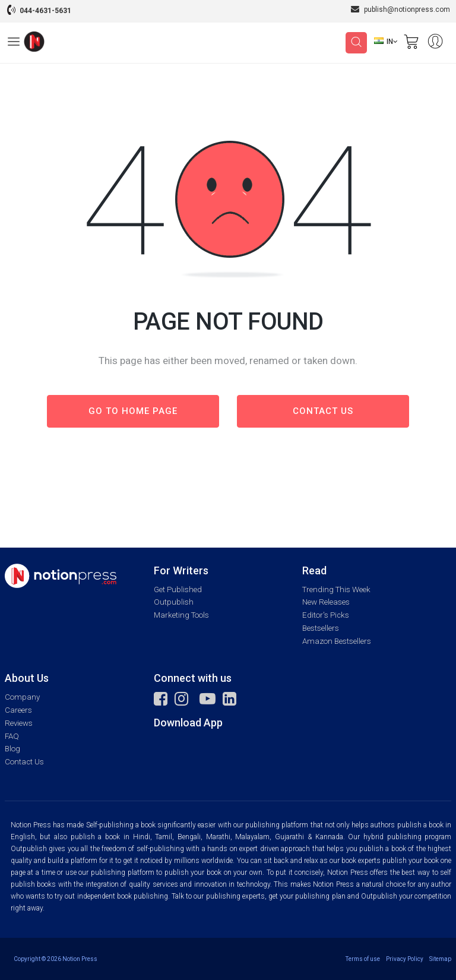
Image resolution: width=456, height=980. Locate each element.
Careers (18, 710)
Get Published (178, 589)
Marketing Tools (181, 615)
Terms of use (363, 959)
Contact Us (24, 762)
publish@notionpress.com (400, 9)
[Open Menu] (14, 43)
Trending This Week (336, 589)
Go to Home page (133, 411)
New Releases (326, 602)
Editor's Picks (326, 615)
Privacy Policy (405, 959)
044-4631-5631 (45, 11)
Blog (12, 749)
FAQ (12, 736)
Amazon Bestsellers (337, 641)
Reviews (19, 723)
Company (22, 697)
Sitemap (440, 959)
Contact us (323, 411)
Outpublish (174, 602)
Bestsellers (321, 628)
